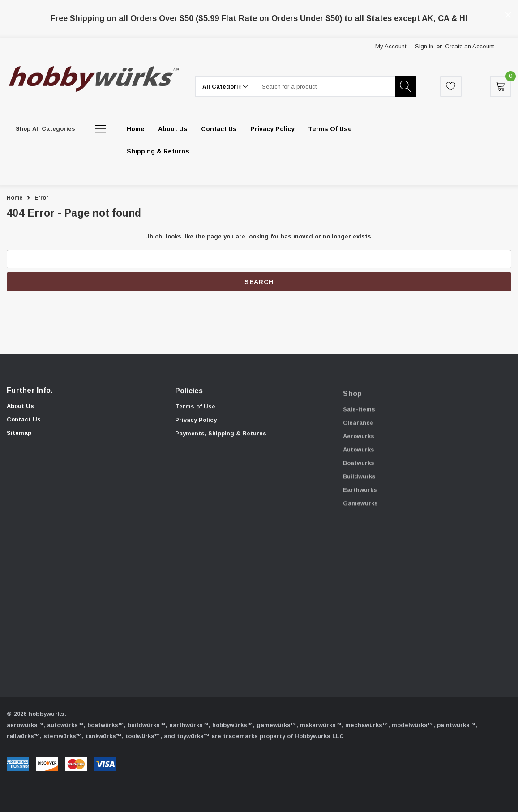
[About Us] (173, 129)
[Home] (136, 129)
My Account (391, 46)
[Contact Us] (219, 129)
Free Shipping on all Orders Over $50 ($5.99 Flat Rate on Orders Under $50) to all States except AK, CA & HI (259, 18)
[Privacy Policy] (272, 129)
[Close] (508, 15)
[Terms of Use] (330, 129)
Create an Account (469, 46)
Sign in (424, 46)
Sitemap (19, 438)
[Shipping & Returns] (158, 151)
